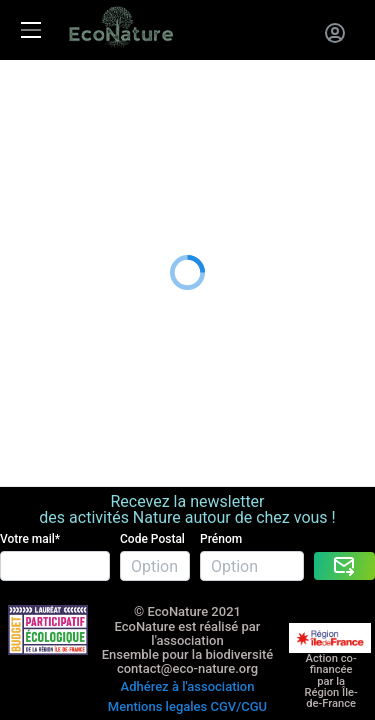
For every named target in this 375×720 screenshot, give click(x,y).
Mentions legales (157, 637)
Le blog (26, 217)
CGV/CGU (238, 637)
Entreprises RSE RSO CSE (90, 142)
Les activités (44, 93)
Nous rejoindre (52, 167)
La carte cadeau (57, 117)
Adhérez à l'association (188, 623)
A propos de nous (62, 192)
